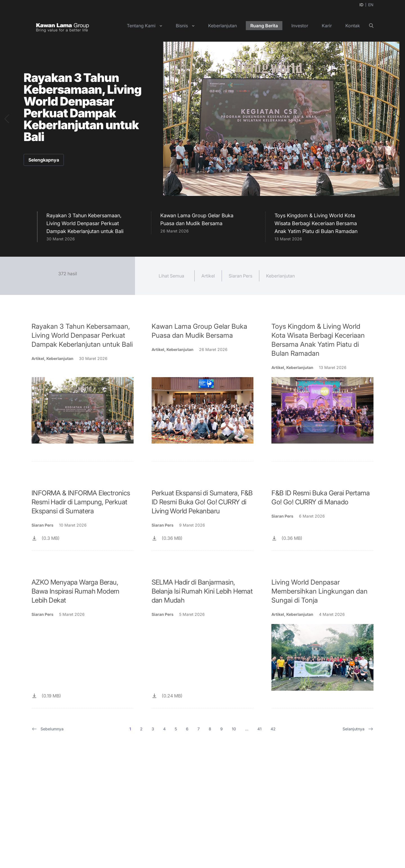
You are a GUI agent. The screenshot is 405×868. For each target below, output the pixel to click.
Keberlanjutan (222, 26)
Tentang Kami (141, 26)
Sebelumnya (48, 729)
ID (361, 5)
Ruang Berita (264, 26)
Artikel (208, 276)
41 (259, 729)
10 (234, 729)
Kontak (353, 26)
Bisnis (182, 26)
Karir (327, 26)
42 (273, 729)
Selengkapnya (44, 160)
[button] (7, 119)
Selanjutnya (358, 729)
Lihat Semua (171, 276)
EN (371, 5)
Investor (300, 26)
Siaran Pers (240, 276)
